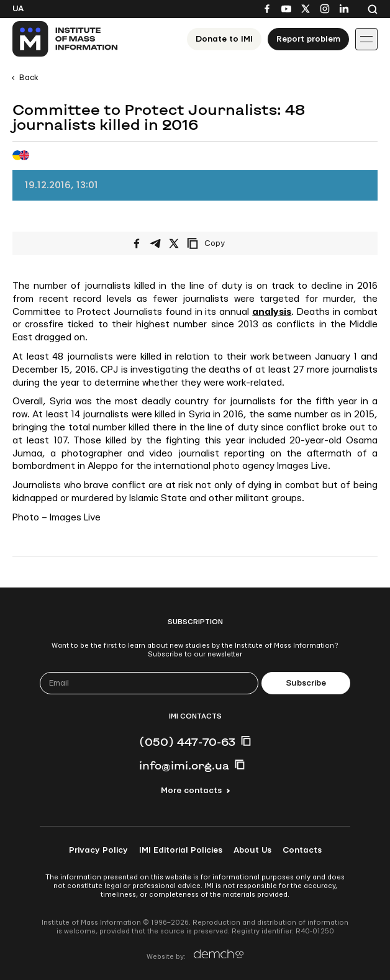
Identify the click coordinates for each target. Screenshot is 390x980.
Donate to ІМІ (224, 39)
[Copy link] (223, 243)
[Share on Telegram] (155, 243)
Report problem (308, 39)
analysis (272, 312)
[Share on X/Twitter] (174, 243)
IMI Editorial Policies (181, 850)
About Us (252, 850)
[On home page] (66, 39)
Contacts (302, 850)
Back (29, 78)
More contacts (191, 791)
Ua (18, 9)
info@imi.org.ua (184, 765)
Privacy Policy (98, 850)
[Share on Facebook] (137, 243)
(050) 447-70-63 (187, 742)
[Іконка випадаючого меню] (366, 39)
